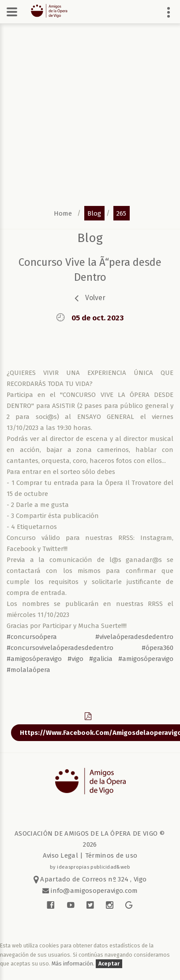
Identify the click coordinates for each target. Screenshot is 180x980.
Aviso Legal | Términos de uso (90, 855)
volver (95, 298)
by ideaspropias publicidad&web (90, 867)
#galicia (101, 659)
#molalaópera (28, 670)
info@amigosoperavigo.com (94, 891)
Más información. (74, 963)
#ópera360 (157, 648)
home (63, 213)
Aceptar (109, 963)
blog (94, 213)
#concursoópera (32, 637)
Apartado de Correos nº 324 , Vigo (90, 879)
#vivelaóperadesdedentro (134, 637)
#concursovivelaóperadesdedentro (60, 648)
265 (121, 213)
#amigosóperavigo (34, 659)
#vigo (75, 659)
